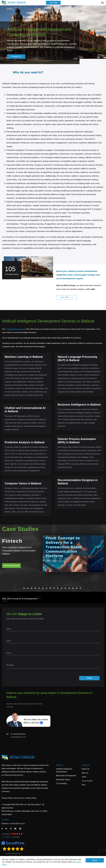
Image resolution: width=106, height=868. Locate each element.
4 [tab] (35, 588)
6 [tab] (43, 588)
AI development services (16, 329)
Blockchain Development (66, 776)
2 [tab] (28, 588)
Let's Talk (53, 3)
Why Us (85, 773)
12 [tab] (65, 588)
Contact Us (16, 57)
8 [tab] (50, 588)
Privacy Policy (7, 798)
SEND (89, 678)
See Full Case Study (11, 566)
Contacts (5, 820)
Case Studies (87, 781)
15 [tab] (77, 588)
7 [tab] (47, 588)
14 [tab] (73, 588)
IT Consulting (61, 783)
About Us (86, 769)
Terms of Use (19, 798)
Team (84, 777)
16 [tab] (80, 588)
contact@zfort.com (18, 737)
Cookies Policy (31, 798)
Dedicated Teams (63, 780)
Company (86, 765)
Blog (84, 785)
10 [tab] (58, 588)
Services (60, 765)
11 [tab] (62, 588)
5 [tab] (39, 588)
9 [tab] (54, 588)
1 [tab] (24, 588)
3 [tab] (32, 588)
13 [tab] (69, 588)
